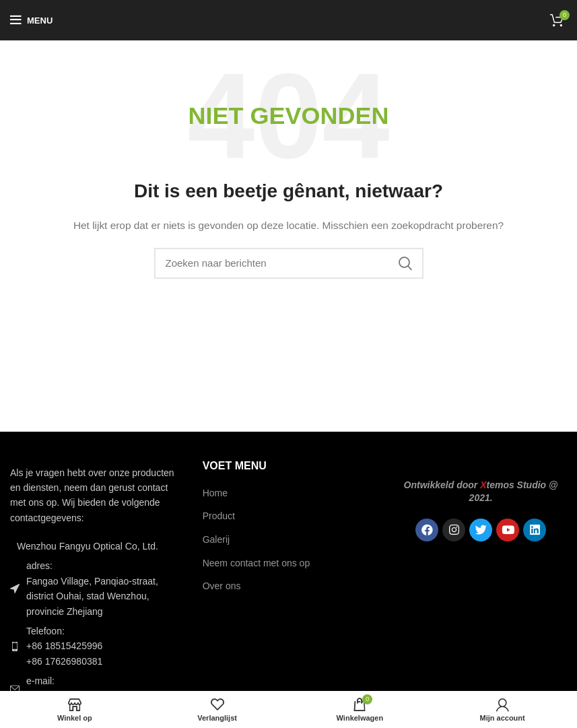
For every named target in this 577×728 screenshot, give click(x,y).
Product (219, 516)
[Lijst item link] (96, 646)
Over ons (222, 586)
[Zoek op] (289, 263)
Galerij (216, 539)
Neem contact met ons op (257, 563)
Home (215, 493)
